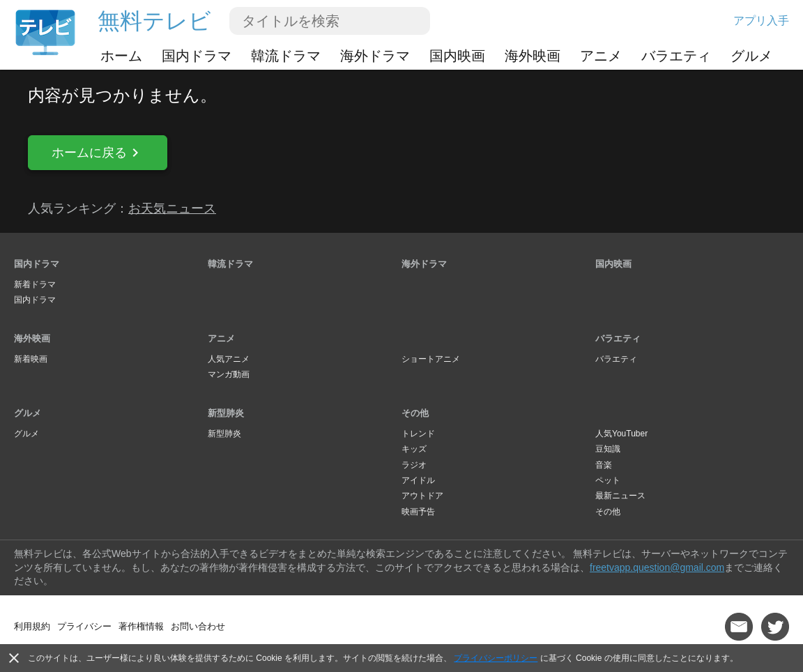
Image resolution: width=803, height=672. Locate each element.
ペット (608, 480)
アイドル (418, 480)
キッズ (414, 449)
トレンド (418, 434)
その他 (415, 413)
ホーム (121, 56)
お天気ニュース (172, 208)
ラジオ (414, 465)
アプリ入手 (761, 21)
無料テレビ (154, 21)
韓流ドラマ (286, 56)
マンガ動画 (229, 374)
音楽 (604, 465)
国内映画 (457, 56)
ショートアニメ (431, 359)
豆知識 (608, 449)
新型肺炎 (226, 413)
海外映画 (533, 56)
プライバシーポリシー (496, 658)
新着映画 (31, 359)
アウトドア (422, 496)
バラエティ (676, 56)
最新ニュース (620, 496)
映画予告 (418, 512)
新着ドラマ (35, 284)
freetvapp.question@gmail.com (657, 567)
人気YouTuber (621, 434)
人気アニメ (229, 359)
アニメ (601, 56)
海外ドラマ (375, 56)
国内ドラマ (197, 56)
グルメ (751, 56)
